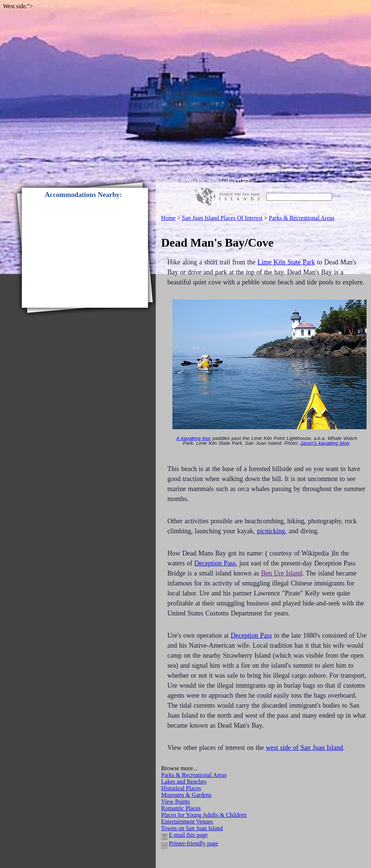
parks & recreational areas (302, 218)
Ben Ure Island (282, 573)
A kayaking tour (193, 438)
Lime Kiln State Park (286, 262)
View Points (176, 802)
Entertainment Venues (187, 822)
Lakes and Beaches (184, 782)
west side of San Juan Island (304, 748)
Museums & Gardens (186, 795)
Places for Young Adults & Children (204, 815)
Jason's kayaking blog (325, 443)
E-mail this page (188, 835)
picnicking (271, 531)
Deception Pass (215, 563)
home (168, 218)
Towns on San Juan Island (192, 828)
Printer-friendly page (194, 843)
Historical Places (181, 788)
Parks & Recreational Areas (194, 775)
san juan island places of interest (222, 218)
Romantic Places (181, 808)
